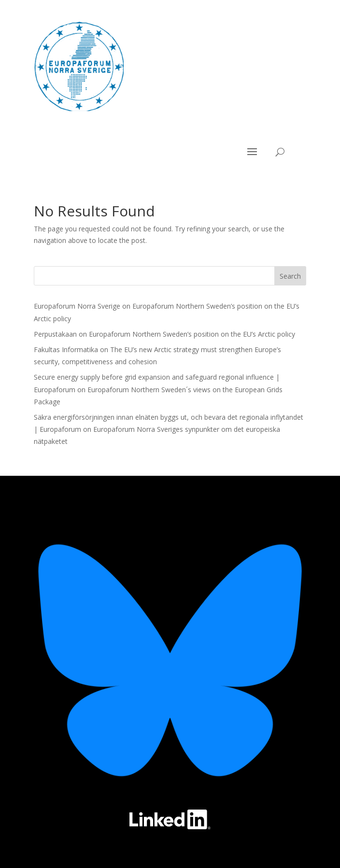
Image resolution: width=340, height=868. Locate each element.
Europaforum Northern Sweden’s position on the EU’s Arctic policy (192, 334)
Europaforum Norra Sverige (77, 306)
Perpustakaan (55, 334)
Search (290, 276)
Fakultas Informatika (66, 349)
